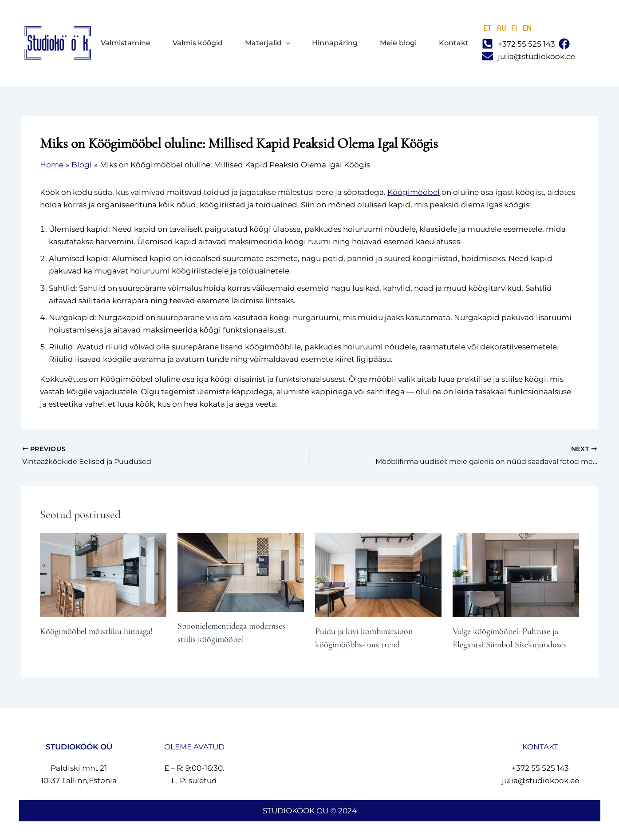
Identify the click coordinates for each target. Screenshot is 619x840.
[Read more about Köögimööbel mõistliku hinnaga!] (103, 574)
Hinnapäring (335, 43)
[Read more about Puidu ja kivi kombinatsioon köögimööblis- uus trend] (378, 574)
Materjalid (267, 43)
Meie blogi (398, 43)
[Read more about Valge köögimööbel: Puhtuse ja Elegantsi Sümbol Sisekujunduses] (516, 574)
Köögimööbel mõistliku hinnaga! (96, 631)
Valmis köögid (198, 43)
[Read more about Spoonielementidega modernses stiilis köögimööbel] (241, 571)
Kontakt (454, 43)
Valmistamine (126, 43)
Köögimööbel (414, 192)
